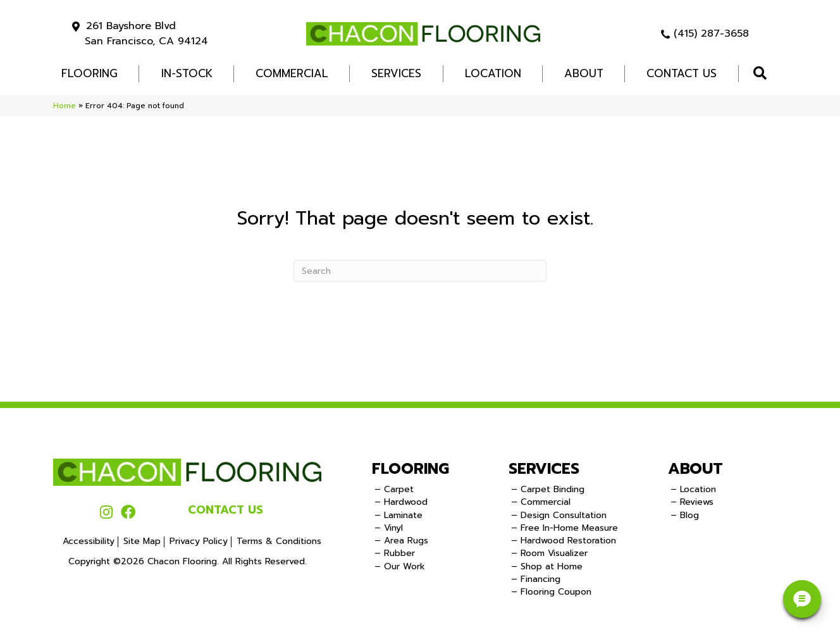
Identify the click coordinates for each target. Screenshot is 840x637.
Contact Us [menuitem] (682, 73)
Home (65, 106)
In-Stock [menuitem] (187, 73)
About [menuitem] (584, 73)
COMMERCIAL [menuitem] (292, 73)
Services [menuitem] (396, 73)
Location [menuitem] (493, 73)
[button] (763, 74)
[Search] (420, 271)
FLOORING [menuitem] (90, 73)
